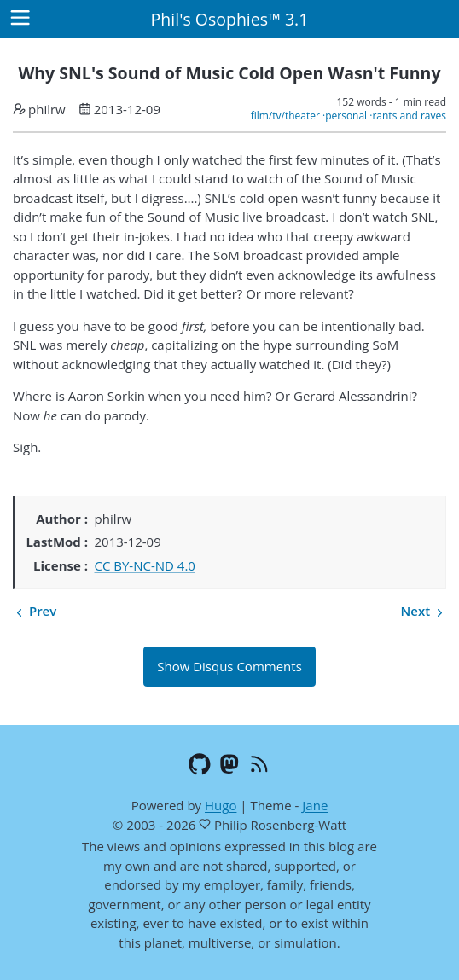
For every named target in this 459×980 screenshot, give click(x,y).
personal (346, 116)
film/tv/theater (285, 116)
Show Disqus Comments (229, 666)
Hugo (221, 805)
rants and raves (409, 116)
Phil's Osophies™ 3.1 (230, 19)
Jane (315, 805)
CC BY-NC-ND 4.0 (145, 565)
